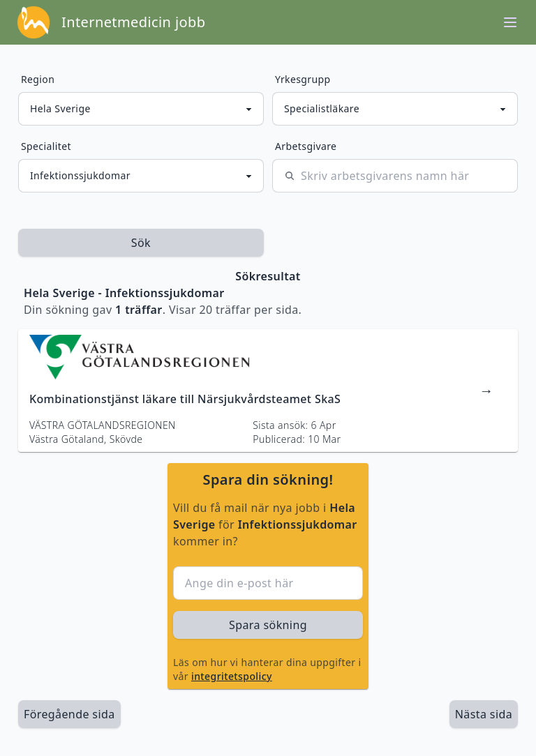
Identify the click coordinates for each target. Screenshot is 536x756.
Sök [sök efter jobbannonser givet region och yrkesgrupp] (141, 243)
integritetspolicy (232, 676)
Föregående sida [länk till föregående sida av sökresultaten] (69, 714)
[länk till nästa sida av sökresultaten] (484, 714)
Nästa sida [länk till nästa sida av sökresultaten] (484, 714)
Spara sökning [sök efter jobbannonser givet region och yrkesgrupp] (268, 625)
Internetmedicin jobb (133, 22)
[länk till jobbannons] (268, 391)
